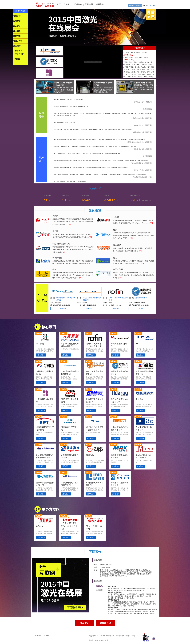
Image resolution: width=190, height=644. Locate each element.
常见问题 (89, 4)
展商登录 (139, 5)
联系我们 (100, 4)
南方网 (55, 231)
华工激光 (40, 344)
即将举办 (67, 4)
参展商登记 (105, 623)
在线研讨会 (18, 41)
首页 (59, 4)
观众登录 (131, 5)
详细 (70, 224)
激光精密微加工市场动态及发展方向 (66, 299)
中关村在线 (57, 258)
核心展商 (19, 51)
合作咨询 (46, 635)
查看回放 (63, 309)
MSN (115, 230)
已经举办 (78, 4)
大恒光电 (90, 455)
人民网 (55, 216)
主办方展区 (20, 54)
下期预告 (17, 59)
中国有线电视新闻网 (61, 244)
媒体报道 (17, 36)
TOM (115, 258)
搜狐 (54, 269)
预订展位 (146, 5)
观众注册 (153, 5)
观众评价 (17, 26)
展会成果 (17, 31)
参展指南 (38, 635)
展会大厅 (17, 46)
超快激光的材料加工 (142, 298)
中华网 (116, 217)
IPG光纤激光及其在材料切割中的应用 (92, 299)
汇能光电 (139, 399)
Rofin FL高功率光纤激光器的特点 (118, 299)
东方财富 (117, 245)
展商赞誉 (17, 21)
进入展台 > (41, 355)
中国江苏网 (118, 269)
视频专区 (17, 16)
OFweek (40, 526)
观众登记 (85, 623)
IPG (137, 344)
